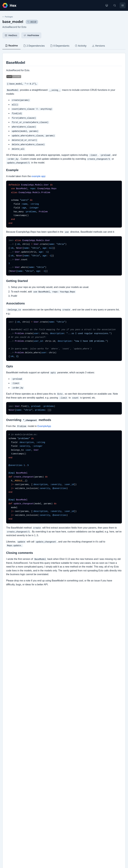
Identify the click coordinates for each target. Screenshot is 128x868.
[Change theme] (107, 5)
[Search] (115, 5)
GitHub (9, 777)
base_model (13, 21)
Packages (8, 17)
